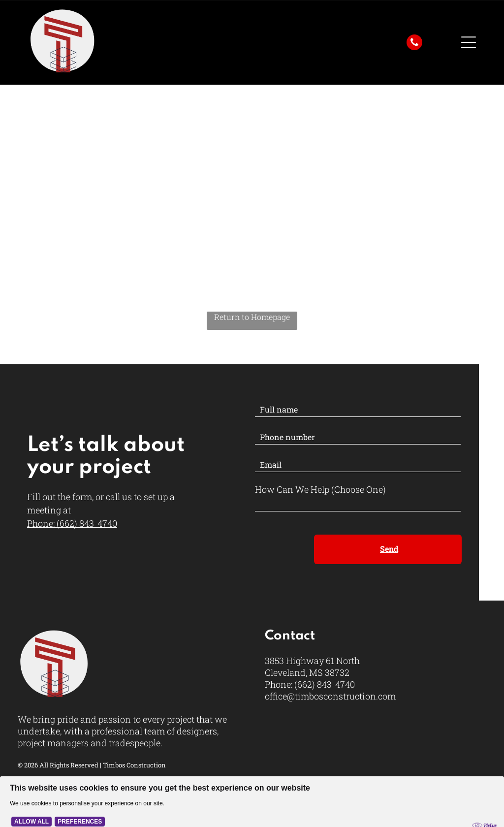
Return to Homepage (252, 317)
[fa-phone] (414, 47)
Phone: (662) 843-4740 (72, 523)
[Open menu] (469, 42)
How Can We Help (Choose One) (320, 489)
